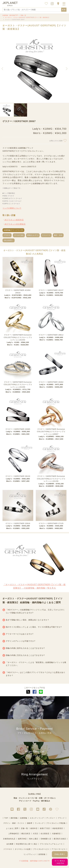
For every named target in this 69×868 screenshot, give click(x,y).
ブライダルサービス (41, 849)
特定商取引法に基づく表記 (27, 844)
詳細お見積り (60, 854)
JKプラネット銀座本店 (14, 220)
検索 (64, 10)
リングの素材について (12, 208)
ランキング (39, 823)
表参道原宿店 (58, 828)
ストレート (46, 235)
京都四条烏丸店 (9, 839)
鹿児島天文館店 (60, 839)
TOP (6, 818)
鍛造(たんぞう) (33, 235)
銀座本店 (34, 828)
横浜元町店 (26, 834)
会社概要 (10, 844)
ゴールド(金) (19, 235)
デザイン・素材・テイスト (14, 823)
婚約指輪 (14, 818)
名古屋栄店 (45, 834)
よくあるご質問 (12, 828)
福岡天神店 (22, 839)
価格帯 (30, 823)
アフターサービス (59, 849)
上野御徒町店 (14, 834)
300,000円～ (9, 240)
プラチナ (7, 235)
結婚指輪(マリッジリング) (13, 230)
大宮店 (35, 834)
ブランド (61, 818)
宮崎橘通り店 (46, 839)
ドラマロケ (8, 849)
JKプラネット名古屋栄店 (15, 224)
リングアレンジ (30, 854)
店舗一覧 (24, 828)
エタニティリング (37, 818)
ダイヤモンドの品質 (23, 849)
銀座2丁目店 (45, 828)
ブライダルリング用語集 (56, 823)
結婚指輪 (24, 818)
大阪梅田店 (56, 834)
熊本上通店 (34, 839)
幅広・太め (58, 235)
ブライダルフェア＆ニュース (51, 844)
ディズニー (51, 818)
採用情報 (42, 854)
